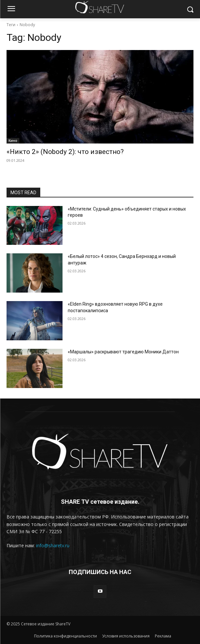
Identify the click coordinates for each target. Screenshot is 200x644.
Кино (13, 141)
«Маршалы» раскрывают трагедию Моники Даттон (123, 352)
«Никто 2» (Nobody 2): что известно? (65, 152)
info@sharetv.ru (53, 545)
